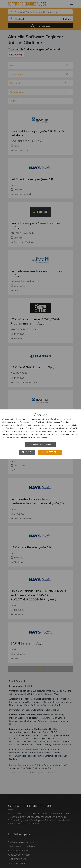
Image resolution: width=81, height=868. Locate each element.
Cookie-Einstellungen (40, 445)
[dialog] (40, 434)
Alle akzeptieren (50, 452)
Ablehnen (27, 452)
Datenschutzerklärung (41, 437)
